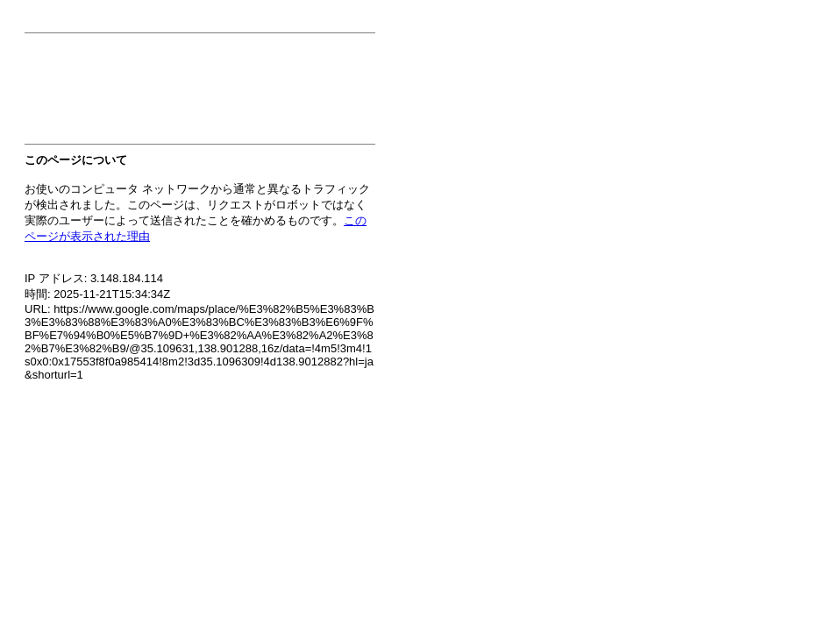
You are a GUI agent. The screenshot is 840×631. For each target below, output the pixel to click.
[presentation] (158, 94)
